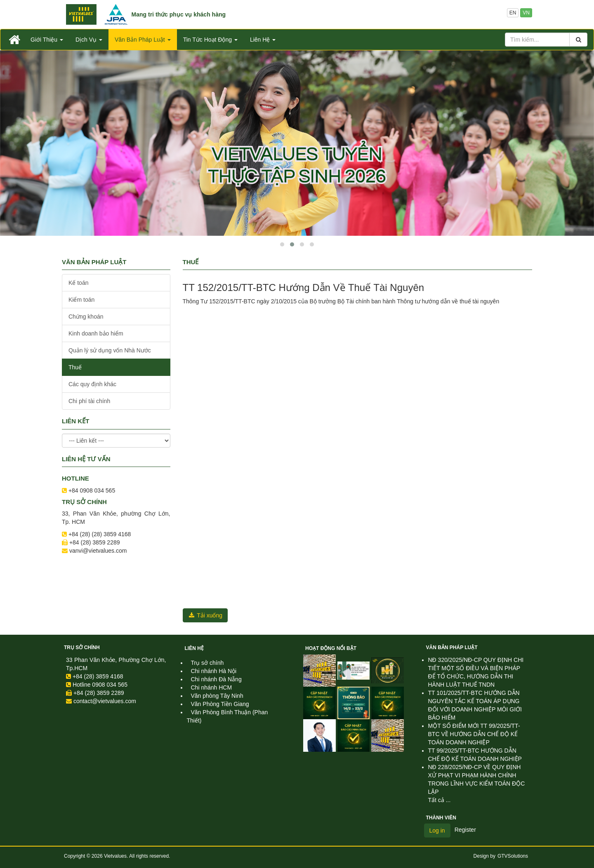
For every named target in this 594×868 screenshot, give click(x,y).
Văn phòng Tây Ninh (217, 696)
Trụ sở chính (82, 647)
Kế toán (78, 283)
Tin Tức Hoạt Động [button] (210, 40)
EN (513, 13)
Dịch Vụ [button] (89, 40)
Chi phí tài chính (89, 401)
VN (526, 13)
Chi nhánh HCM (212, 687)
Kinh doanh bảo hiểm (96, 333)
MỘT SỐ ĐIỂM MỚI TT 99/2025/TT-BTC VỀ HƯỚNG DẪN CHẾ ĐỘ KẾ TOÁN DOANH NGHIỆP (474, 734)
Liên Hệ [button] (263, 40)
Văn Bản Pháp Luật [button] (143, 40)
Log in (437, 830)
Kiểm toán (81, 300)
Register (465, 830)
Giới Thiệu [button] (47, 40)
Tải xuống (205, 615)
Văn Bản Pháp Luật (452, 647)
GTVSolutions (513, 856)
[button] (282, 244)
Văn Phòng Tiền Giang (220, 704)
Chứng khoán (86, 317)
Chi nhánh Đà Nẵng (216, 679)
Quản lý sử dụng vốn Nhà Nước (110, 350)
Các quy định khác (92, 384)
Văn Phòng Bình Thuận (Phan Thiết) (227, 716)
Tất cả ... (440, 800)
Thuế (75, 367)
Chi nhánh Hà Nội (214, 671)
